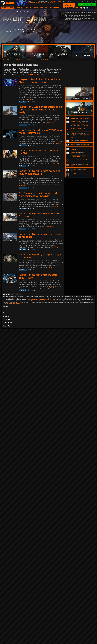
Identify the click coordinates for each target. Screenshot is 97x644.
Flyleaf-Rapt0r (74, 169)
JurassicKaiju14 (74, 133)
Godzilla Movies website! (82, 125)
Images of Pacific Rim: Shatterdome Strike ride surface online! (45, 2)
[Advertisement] (48, 38)
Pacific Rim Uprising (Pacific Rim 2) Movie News (19, 60)
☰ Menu (9, 3)
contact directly (14, 304)
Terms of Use (7, 323)
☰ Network (75, 8)
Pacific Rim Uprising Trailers (14, 55)
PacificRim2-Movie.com (33, 74)
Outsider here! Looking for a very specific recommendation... (80, 118)
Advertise (6, 316)
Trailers (36, 8)
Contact (5, 313)
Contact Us (65, 8)
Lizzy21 (72, 141)
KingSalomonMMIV (76, 129)
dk (71, 117)
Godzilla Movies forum (78, 156)
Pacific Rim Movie (83, 56)
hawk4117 (73, 174)
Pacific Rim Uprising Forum (37, 55)
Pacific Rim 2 (3, 3)
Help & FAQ (7, 326)
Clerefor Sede (74, 153)
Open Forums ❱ (68, 5)
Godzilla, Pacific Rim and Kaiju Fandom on (42, 299)
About (5, 310)
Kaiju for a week (84, 141)
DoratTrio (73, 148)
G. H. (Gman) (74, 164)
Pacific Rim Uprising (79, 98)
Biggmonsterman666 (76, 122)
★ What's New (54, 8)
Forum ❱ (19, 8)
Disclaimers (7, 319)
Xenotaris (73, 144)
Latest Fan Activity (79, 113)
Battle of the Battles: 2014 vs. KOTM (80, 129)
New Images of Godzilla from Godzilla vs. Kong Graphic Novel (79, 123)
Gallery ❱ (28, 8)
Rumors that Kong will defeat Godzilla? (79, 174)
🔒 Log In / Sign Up (87, 4)
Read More (29, 99)
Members (6, 306)
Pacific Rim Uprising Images (60, 55)
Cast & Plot (44, 8)
